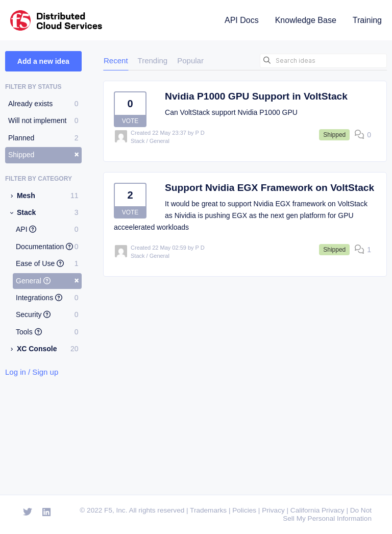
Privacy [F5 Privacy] (273, 510)
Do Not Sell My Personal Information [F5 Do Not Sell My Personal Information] (327, 514)
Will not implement (43, 120)
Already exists (43, 104)
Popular (190, 60)
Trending (153, 60)
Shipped (44, 154)
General (47, 280)
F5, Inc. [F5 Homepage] (116, 510)
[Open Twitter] (28, 513)
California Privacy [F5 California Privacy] (317, 510)
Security (47, 314)
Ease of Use (47, 263)
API (47, 229)
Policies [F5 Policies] (244, 510)
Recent (116, 60)
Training (367, 20)
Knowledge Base (306, 20)
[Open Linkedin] (47, 513)
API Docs (242, 20)
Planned (43, 138)
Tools (47, 332)
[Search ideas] (323, 61)
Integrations (47, 298)
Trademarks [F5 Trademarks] (208, 510)
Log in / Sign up (32, 372)
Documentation (47, 247)
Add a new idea (43, 61)
